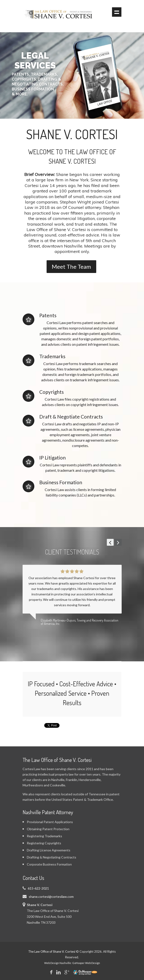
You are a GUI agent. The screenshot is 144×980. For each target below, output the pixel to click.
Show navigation (117, 12)
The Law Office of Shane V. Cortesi (52, 952)
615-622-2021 (38, 888)
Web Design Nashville (58, 963)
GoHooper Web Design (86, 963)
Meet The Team (71, 266)
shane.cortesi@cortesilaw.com (51, 897)
